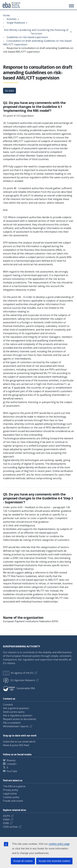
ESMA (6, 820)
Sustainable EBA (19, 688)
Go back (9, 91)
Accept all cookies (23, 861)
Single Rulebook (16, 23)
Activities (12, 19)
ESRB (6, 823)
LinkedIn (12, 764)
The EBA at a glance (14, 786)
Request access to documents (20, 719)
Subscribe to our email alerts (19, 742)
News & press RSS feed (16, 745)
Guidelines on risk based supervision (27, 37)
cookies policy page (59, 844)
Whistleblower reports (16, 726)
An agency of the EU (18, 673)
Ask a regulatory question (18, 715)
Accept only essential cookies (54, 861)
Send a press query (14, 712)
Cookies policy (11, 797)
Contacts (8, 705)
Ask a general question (16, 708)
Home (6, 15)
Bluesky (11, 760)
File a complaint (12, 723)
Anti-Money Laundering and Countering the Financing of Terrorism (36, 32)
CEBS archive (10, 827)
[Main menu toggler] (71, 6)
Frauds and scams (13, 801)
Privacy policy (11, 790)
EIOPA (6, 816)
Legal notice (10, 794)
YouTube (12, 771)
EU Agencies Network (19, 680)
